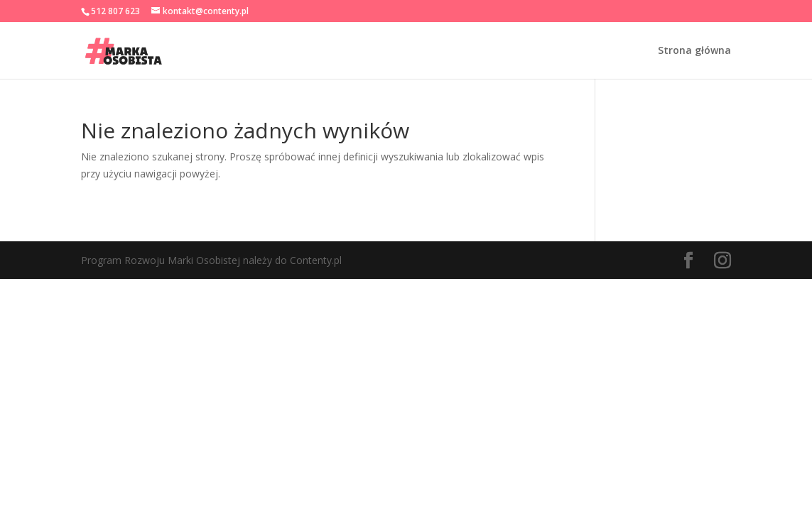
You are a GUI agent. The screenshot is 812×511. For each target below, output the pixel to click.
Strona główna (694, 51)
